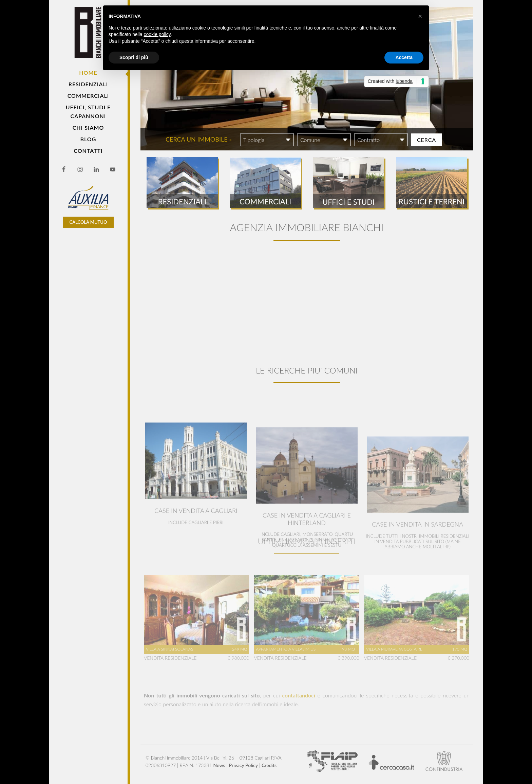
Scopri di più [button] (134, 57)
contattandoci (299, 695)
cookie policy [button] (157, 34)
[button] (420, 16)
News (219, 765)
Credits (269, 765)
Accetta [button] (404, 57)
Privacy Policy (244, 765)
